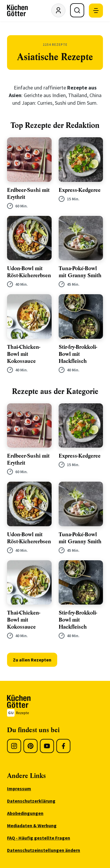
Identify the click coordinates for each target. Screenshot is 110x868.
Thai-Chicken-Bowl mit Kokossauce (24, 354)
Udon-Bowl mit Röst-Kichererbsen (29, 272)
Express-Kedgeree (80, 190)
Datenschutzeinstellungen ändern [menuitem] (44, 850)
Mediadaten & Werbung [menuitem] (32, 825)
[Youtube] (47, 746)
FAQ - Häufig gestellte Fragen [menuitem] (39, 838)
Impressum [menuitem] (19, 789)
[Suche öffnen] (77, 10)
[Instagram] (14, 746)
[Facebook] (63, 746)
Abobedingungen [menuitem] (25, 813)
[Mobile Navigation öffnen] (96, 11)
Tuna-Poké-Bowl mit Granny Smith (80, 272)
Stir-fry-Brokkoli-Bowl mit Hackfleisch (78, 354)
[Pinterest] (31, 746)
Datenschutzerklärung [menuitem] (31, 801)
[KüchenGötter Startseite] (17, 11)
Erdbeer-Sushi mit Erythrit (28, 194)
